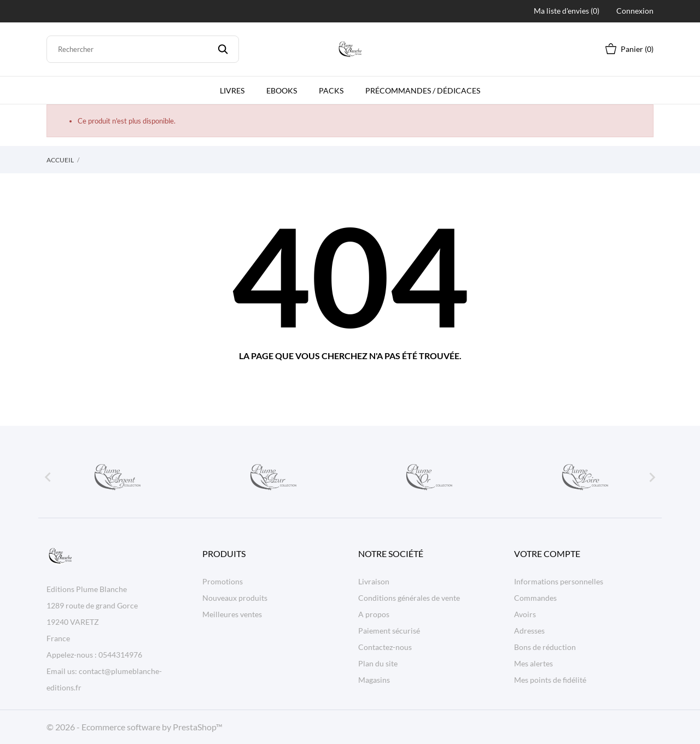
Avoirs (525, 614)
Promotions (223, 581)
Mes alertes (533, 663)
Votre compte (547, 553)
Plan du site (378, 663)
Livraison (374, 581)
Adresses (529, 631)
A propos (374, 614)
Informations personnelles (559, 581)
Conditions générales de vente (409, 598)
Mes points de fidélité (550, 680)
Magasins (374, 680)
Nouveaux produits (235, 598)
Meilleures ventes (232, 614)
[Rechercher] (143, 49)
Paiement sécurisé (389, 631)
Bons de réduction (545, 647)
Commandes (535, 598)
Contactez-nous (385, 647)
